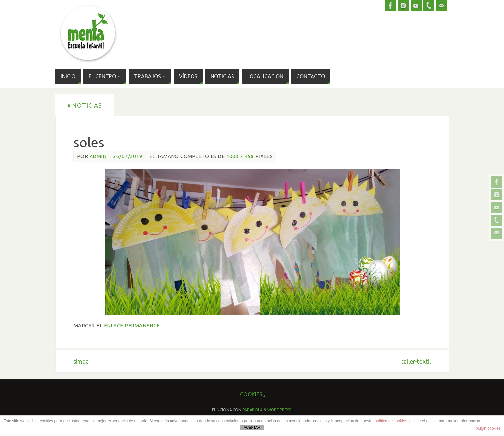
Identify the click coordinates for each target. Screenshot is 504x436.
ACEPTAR (252, 427)
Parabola (252, 410)
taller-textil (416, 361)
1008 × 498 (240, 156)
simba (81, 361)
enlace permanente (132, 325)
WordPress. (280, 410)
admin (98, 156)
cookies (251, 394)
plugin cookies (488, 428)
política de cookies (391, 421)
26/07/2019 (128, 156)
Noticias (85, 105)
